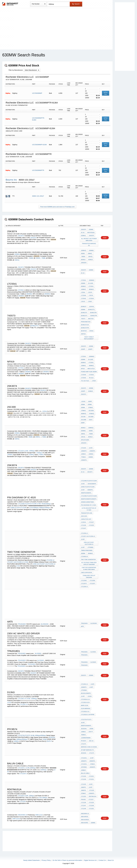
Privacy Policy (46, 860)
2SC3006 (91, 411)
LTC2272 (83, 744)
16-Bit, (33, 735)
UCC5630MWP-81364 (39, 145)
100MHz (17, 254)
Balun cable (85, 773)
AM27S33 (91, 319)
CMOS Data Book (86, 572)
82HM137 (84, 306)
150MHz (31, 455)
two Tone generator (88, 559)
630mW (91, 229)
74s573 (83, 319)
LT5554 (83, 292)
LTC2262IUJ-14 (85, 699)
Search (76, 4)
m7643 (91, 331)
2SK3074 (21, 236)
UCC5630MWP (37, 93)
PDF (105, 238)
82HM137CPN (85, 328)
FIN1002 (83, 799)
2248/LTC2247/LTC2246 (18, 508)
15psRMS (84, 767)
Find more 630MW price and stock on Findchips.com (57, 207)
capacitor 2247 (86, 519)
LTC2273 (91, 753)
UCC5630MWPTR (38, 170)
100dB (45, 739)
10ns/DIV (84, 263)
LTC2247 (83, 528)
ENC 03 (91, 741)
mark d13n (84, 705)
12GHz (45, 411)
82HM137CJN (85, 325)
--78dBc (91, 434)
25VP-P (49, 741)
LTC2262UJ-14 (85, 711)
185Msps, (44, 770)
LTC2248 (91, 806)
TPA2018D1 (22, 653)
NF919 (83, 369)
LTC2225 (21, 796)
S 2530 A (83, 522)
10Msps (31, 796)
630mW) (91, 250)
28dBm (83, 553)
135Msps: (84, 460)
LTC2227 (91, 522)
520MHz (90, 391)
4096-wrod (39, 815)
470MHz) (92, 414)
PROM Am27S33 (86, 322)
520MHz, (83, 236)
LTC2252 (91, 809)
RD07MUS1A (92, 796)
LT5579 (90, 292)
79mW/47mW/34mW (87, 550)
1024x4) (92, 306)
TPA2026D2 (22, 660)
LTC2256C (84, 580)
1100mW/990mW (86, 738)
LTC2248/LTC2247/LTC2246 (27, 504)
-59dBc (31, 437)
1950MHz (29, 294)
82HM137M (93, 313)
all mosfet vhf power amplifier (89, 240)
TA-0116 (91, 378)
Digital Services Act (90, 860)
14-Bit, (39, 504)
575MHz (83, 793)
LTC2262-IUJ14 (85, 702)
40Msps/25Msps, (45, 508)
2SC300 (83, 417)
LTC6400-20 (84, 556)
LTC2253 (83, 796)
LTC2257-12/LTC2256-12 (15, 562)
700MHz (83, 735)
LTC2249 (83, 809)
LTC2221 (91, 776)
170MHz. (92, 764)
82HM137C (84, 313)
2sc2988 (84, 420)
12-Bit (27, 768)
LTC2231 (91, 779)
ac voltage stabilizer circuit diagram (89, 564)
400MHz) (84, 414)
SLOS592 (38, 653)
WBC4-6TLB (91, 369)
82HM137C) (34, 326)
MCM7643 (84, 331)
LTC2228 (83, 525)
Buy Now (106, 93)
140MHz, (83, 289)
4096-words (16, 819)
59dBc (31, 258)
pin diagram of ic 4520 (88, 505)
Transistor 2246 (86, 513)
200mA (83, 404)
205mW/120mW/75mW (87, 502)
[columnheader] (31, 226)
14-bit (31, 508)
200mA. (90, 404)
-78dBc (44, 258)
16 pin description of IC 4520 (89, 509)
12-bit (18, 566)
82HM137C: (84, 316)
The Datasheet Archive (10, 4)
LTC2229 (91, 525)
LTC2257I (92, 584)
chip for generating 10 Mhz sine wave (89, 568)
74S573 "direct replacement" (89, 338)
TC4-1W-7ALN (85, 381)
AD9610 (83, 260)
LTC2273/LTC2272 (24, 735)
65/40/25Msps (46, 504)
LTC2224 (21, 451)
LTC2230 (83, 779)
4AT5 (82, 626)
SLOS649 (41, 660)
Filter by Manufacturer (16, 70)
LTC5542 (83, 298)
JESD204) (84, 729)
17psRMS (90, 547)
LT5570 (83, 302)
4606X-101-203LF (38, 196)
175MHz (90, 408)
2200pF (83, 349)
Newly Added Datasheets (31, 860)
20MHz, (38, 258)
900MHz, (91, 289)
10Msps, (45, 798)
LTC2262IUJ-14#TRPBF (88, 715)
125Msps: (92, 793)
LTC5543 (91, 298)
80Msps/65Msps (41, 735)
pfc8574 (84, 741)
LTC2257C (84, 584)
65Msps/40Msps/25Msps (89, 499)
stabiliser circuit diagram (89, 576)
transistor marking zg (89, 245)
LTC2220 (83, 776)
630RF (83, 423)
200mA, (83, 408)
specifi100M (85, 440)
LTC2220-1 (21, 768)
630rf (90, 401)
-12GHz (83, 401)
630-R (91, 420)
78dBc (44, 437)
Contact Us (102, 860)
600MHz (83, 286)
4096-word (84, 823)
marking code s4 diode (89, 747)
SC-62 (83, 233)
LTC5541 (21, 290)
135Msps (32, 451)
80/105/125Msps (86, 693)
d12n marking (86, 708)
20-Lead (91, 283)
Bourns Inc (12, 180)
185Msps (33, 768)
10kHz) (17, 260)
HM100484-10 (22, 815)
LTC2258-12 (50, 560)
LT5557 (90, 302)
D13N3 (90, 696)
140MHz (10, 455)
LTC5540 (83, 295)
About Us (111, 860)
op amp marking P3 (87, 750)
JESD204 (52, 737)
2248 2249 (84, 516)
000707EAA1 (91, 233)
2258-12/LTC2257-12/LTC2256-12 (44, 564)
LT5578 (91, 295)
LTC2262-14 (22, 699)
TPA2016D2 (22, 624)
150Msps (34, 699)
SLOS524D (45, 624)
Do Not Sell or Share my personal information (67, 860)
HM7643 (83, 334)
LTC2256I (92, 580)
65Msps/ (36, 508)
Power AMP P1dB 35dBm (89, 372)
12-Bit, (26, 451)
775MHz (41, 455)
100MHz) (84, 250)
